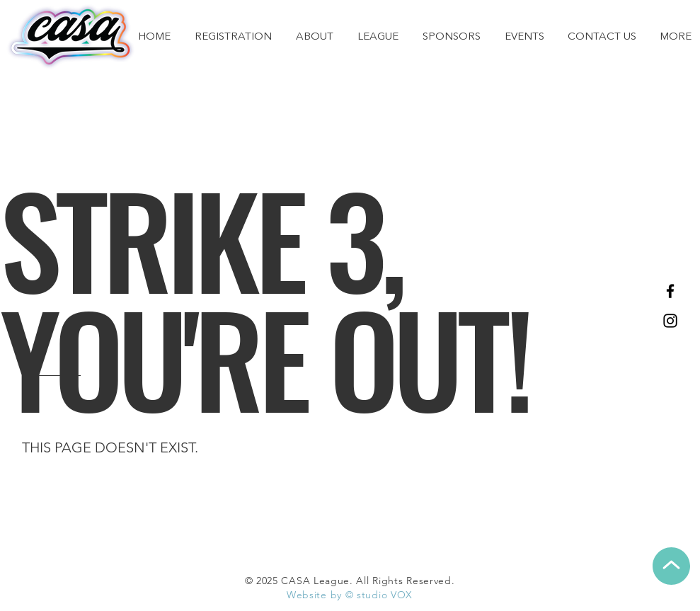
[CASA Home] (71, 37)
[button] (378, 38)
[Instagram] (670, 321)
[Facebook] (670, 291)
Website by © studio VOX (350, 595)
